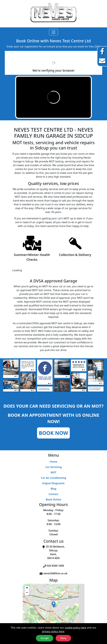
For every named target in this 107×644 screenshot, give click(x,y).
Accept (45, 638)
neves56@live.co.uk (55, 573)
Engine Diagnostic (54, 483)
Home (54, 462)
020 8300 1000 (55, 566)
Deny (63, 638)
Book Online (53, 499)
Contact (54, 494)
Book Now (53, 433)
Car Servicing (54, 467)
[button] (54, 604)
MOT (54, 472)
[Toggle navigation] (54, 32)
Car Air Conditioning (54, 478)
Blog (54, 489)
